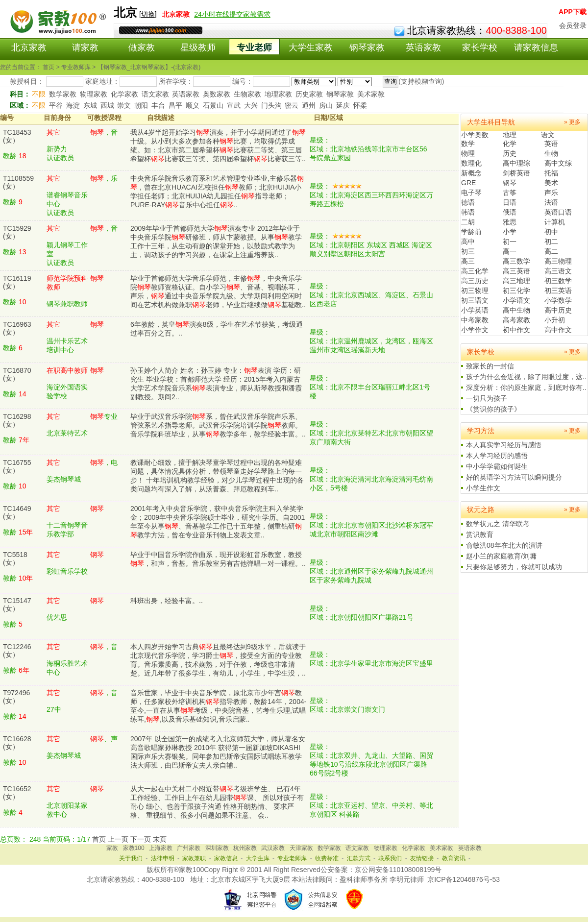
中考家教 (475, 320)
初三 (468, 251)
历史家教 (309, 94)
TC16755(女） (17, 466)
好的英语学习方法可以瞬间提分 (514, 477)
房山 (326, 105)
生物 (551, 153)
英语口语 (558, 212)
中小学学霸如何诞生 (497, 466)
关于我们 (131, 858)
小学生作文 (483, 488)
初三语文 (475, 300)
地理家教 (278, 94)
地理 (510, 135)
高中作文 (558, 330)
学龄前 (471, 232)
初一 (510, 242)
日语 (510, 202)
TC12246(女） (17, 651)
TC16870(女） (17, 374)
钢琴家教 (367, 48)
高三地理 (516, 281)
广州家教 (189, 848)
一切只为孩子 (487, 398)
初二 (551, 242)
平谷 (56, 105)
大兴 (251, 105)
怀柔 (360, 105)
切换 (148, 14)
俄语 (510, 212)
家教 (112, 848)
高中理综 (516, 163)
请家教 (85, 48)
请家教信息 (536, 48)
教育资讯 (454, 858)
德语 (468, 202)
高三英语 (516, 271)
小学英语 (475, 310)
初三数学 (558, 281)
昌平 (175, 105)
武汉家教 (273, 848)
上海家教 (161, 848)
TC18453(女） (17, 136)
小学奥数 (475, 135)
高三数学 (516, 261)
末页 (160, 839)
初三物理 (475, 291)
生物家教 (247, 94)
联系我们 (390, 858)
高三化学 (475, 271)
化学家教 (124, 94)
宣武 (234, 105)
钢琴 (510, 183)
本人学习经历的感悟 (497, 456)
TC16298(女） (17, 420)
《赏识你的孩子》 (493, 409)
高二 (551, 251)
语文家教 (155, 94)
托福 (551, 173)
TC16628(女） (17, 743)
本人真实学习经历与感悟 (504, 445)
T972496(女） (16, 697)
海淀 (73, 105)
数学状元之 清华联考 (498, 524)
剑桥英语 (516, 173)
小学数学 (558, 300)
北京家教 (29, 48)
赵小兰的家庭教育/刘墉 (501, 556)
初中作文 (516, 330)
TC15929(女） (17, 232)
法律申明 (163, 858)
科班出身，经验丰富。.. (167, 601)
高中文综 (558, 163)
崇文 (124, 105)
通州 (309, 105)
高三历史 (475, 281)
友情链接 (422, 858)
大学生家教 (311, 48)
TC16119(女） (17, 282)
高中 (468, 242)
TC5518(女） (15, 558)
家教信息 (226, 858)
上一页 (118, 839)
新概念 (471, 173)
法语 (551, 202)
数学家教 (63, 94)
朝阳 (141, 105)
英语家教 (423, 48)
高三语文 (558, 271)
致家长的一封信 (490, 366)
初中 (551, 232)
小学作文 (475, 330)
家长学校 (480, 48)
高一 (510, 251)
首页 (99, 839)
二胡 (468, 222)
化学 (510, 144)
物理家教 (94, 94)
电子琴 (471, 193)
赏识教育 (480, 534)
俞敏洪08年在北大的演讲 (504, 545)
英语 (551, 144)
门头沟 (271, 105)
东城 (90, 105)
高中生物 (516, 310)
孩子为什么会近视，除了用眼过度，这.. (526, 377)
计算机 (555, 222)
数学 (468, 144)
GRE (468, 183)
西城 (107, 105)
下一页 (141, 839)
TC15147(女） (17, 605)
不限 (39, 94)
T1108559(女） (18, 182)
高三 (468, 261)
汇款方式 (359, 858)
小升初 (555, 320)
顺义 (193, 105)
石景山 (213, 105)
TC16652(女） (17, 793)
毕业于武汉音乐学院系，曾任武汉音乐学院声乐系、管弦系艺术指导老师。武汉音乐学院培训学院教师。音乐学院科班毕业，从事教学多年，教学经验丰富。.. (218, 425)
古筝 (510, 193)
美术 (551, 183)
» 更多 (572, 122)
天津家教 (301, 848)
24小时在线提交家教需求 (232, 14)
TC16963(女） (17, 328)
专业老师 (254, 48)
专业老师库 (292, 858)
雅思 (510, 222)
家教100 (134, 848)
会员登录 (573, 25)
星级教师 (198, 48)
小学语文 (516, 300)
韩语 (468, 212)
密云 (292, 105)
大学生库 (258, 858)
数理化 (471, 163)
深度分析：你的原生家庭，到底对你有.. (526, 388)
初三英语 (558, 291)
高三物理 (558, 261)
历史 (510, 153)
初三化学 (516, 291)
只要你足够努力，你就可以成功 (514, 567)
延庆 (343, 105)
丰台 (158, 105)
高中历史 (558, 310)
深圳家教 (217, 848)
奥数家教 (217, 94)
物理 (468, 153)
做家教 (142, 48)
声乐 (551, 193)
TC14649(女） (17, 512)
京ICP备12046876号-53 (464, 879)
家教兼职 (194, 858)
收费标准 (327, 858)
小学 (510, 232)
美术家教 (371, 94)
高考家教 (516, 320)
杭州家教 (245, 848)
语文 (548, 135)
